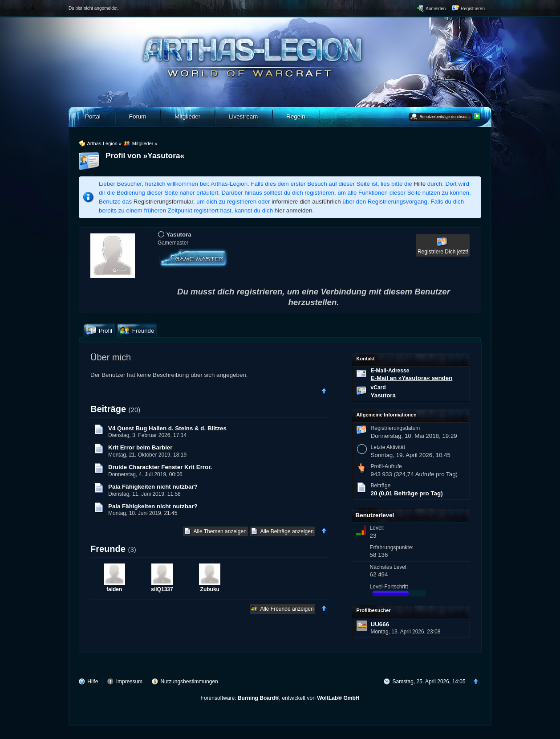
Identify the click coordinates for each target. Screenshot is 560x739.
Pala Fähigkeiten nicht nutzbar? (153, 487)
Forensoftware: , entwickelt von (280, 698)
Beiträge (108, 409)
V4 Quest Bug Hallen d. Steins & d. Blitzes (167, 428)
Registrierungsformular (163, 202)
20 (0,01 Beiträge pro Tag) (407, 493)
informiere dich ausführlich (306, 202)
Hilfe (420, 184)
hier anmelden (293, 210)
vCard (378, 388)
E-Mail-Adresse (390, 371)
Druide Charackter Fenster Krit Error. (160, 467)
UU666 (380, 624)
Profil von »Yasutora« (145, 155)
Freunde (108, 549)
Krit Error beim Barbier (140, 447)
